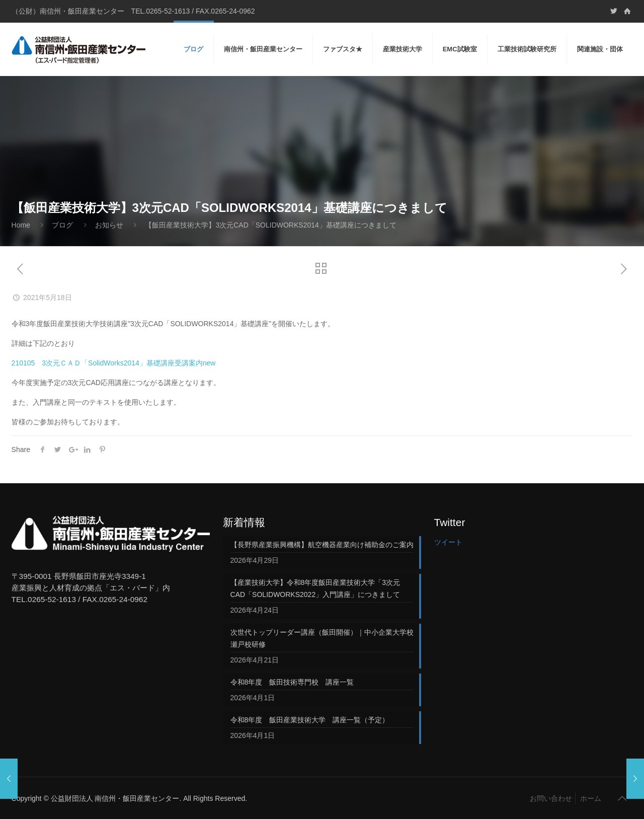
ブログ (62, 225)
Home (21, 225)
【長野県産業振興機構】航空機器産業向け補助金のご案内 (322, 545)
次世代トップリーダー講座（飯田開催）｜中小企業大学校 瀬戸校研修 (322, 638)
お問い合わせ (551, 798)
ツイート (448, 542)
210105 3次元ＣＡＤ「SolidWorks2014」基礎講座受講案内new (114, 363)
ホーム (591, 798)
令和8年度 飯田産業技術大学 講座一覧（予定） (310, 720)
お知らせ (109, 225)
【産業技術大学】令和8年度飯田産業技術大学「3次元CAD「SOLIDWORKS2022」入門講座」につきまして (315, 588)
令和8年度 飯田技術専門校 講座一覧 (292, 682)
